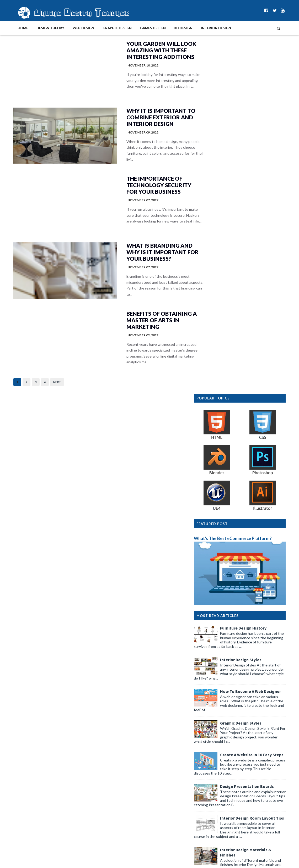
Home (12, 28)
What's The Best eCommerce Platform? (244, 193)
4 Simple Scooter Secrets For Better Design (245, 672)
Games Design (142, 28)
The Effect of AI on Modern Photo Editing (244, 745)
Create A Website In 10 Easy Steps (263, 409)
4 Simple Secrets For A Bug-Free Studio (242, 656)
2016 (211, 824)
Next (46, 385)
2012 (211, 845)
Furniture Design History (254, 282)
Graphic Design (106, 28)
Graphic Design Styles (252, 377)
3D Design (173, 28)
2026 (211, 630)
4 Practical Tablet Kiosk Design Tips (239, 725)
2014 (211, 835)
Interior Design (205, 28)
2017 (211, 819)
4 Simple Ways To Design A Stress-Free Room (247, 683)
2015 (211, 829)
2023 (211, 787)
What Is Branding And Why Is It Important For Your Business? (144, 255)
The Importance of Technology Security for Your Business (141, 187)
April (215, 636)
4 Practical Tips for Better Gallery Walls (242, 688)
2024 (211, 782)
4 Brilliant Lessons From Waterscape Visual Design (251, 677)
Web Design (73, 28)
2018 (211, 813)
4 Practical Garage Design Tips (235, 699)
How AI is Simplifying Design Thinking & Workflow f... (251, 753)
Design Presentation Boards (258, 441)
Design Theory (40, 28)
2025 (211, 776)
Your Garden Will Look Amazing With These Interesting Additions (143, 50)
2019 (211, 808)
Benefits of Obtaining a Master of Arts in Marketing (144, 323)
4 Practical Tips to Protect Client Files (241, 693)
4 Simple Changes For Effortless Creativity (244, 714)
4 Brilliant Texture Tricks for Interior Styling (245, 667)
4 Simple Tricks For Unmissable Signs (240, 704)
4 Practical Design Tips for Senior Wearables (246, 709)
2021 (211, 797)
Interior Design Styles (252, 314)
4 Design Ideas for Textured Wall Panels (243, 651)
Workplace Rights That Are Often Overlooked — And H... (250, 643)
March (216, 760)
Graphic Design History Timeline (261, 574)
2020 (211, 803)
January (218, 771)
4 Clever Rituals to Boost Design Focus (242, 661)
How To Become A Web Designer (261, 346)
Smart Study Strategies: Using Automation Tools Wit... (250, 738)
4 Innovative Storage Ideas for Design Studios (248, 730)
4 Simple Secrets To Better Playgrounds (243, 720)
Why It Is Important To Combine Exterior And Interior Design (143, 118)
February (218, 766)
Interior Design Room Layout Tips (263, 472)
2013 (211, 840)
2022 (211, 792)
